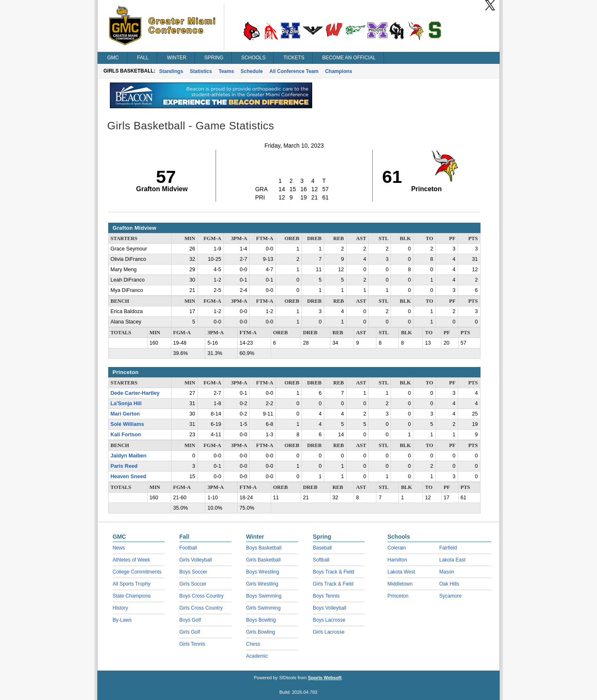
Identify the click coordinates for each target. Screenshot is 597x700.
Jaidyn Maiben (129, 456)
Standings (171, 71)
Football (188, 548)
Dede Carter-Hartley (135, 393)
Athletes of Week (132, 560)
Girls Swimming (263, 608)
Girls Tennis (192, 644)
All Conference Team (294, 71)
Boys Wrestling (263, 572)
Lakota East (453, 560)
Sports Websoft (325, 678)
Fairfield (448, 548)
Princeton (398, 596)
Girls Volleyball (196, 560)
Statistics (201, 71)
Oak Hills (449, 584)
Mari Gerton (125, 414)
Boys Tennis (326, 596)
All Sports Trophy (132, 584)
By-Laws (122, 620)
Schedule (251, 71)
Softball (321, 560)
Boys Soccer (193, 572)
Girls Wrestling (262, 584)
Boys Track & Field (334, 572)
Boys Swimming (264, 596)
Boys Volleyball (330, 608)
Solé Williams (127, 424)
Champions (339, 71)
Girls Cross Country (201, 608)
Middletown (400, 584)
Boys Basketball (264, 548)
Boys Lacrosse (329, 620)
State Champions (132, 596)
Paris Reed (124, 466)
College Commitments (137, 572)
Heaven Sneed (129, 476)
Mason (447, 572)
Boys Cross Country (202, 596)
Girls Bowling (261, 632)
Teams (226, 71)
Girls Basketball (263, 560)
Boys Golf (190, 620)
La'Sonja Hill (126, 403)
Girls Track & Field (333, 584)
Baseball (323, 548)
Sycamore (451, 596)
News (119, 548)
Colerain (397, 548)
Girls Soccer (193, 584)
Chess (253, 644)
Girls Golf (190, 632)
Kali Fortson (126, 435)
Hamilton (397, 560)
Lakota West (401, 572)
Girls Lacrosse (329, 632)
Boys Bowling (261, 620)
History (120, 608)
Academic (257, 656)
